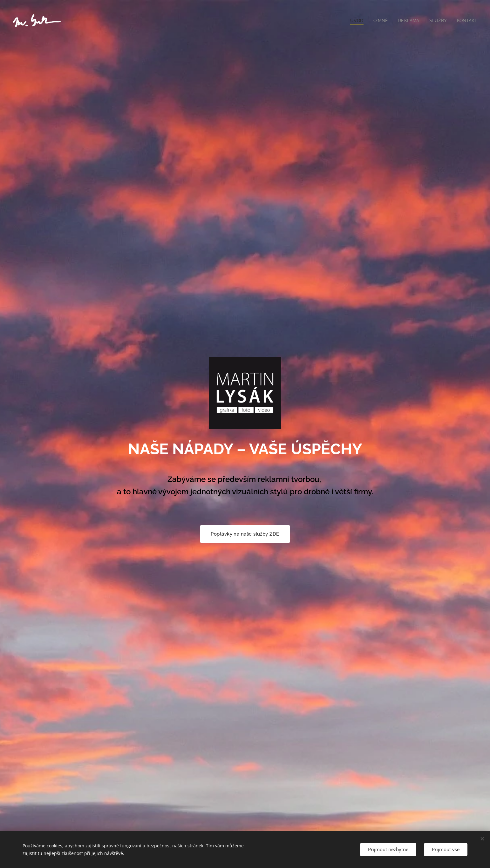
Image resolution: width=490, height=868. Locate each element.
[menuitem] (353, 21)
